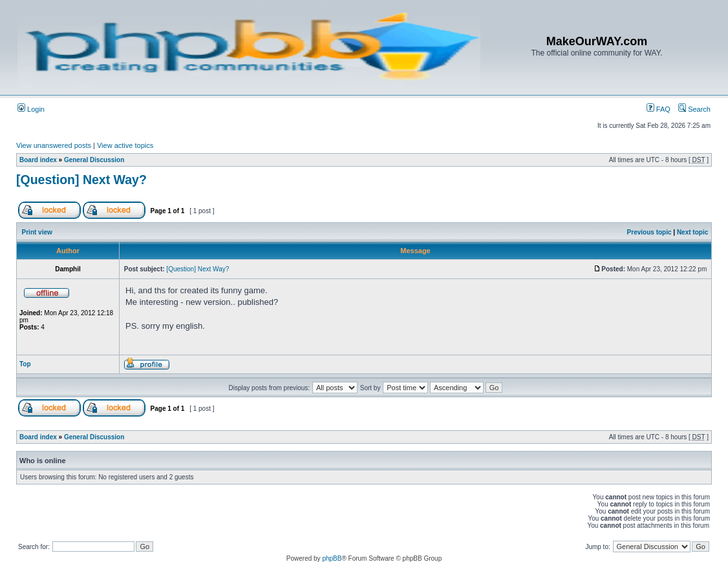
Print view (37, 232)
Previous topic (649, 232)
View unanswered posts (54, 145)
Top (25, 364)
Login (31, 109)
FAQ (658, 109)
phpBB (332, 558)
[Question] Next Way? (81, 180)
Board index (38, 160)
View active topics (125, 145)
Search (694, 109)
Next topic (692, 232)
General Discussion (94, 160)
